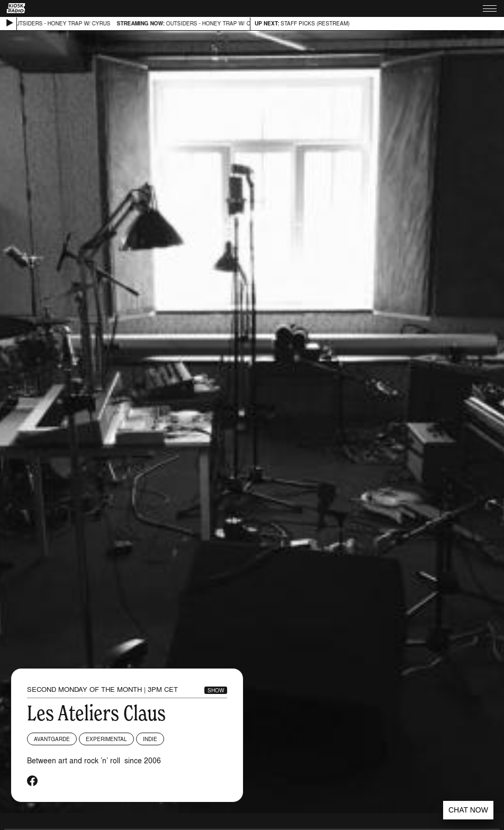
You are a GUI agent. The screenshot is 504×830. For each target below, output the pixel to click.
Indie (150, 739)
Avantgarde (52, 739)
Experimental (106, 739)
